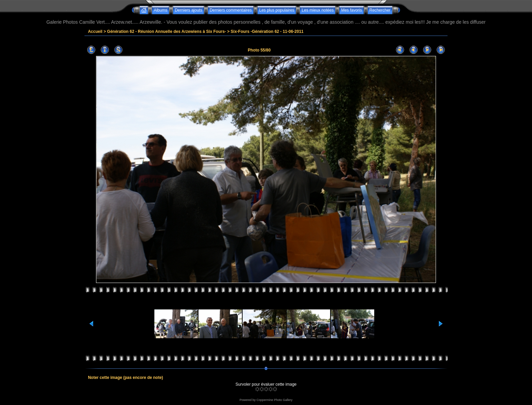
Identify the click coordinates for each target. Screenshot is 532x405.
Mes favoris (351, 10)
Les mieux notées (318, 10)
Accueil (95, 32)
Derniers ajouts (188, 10)
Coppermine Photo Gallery (274, 400)
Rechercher (380, 10)
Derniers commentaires (231, 10)
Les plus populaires (277, 10)
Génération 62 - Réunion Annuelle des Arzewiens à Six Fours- (167, 32)
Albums (160, 10)
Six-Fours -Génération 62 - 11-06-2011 (267, 32)
